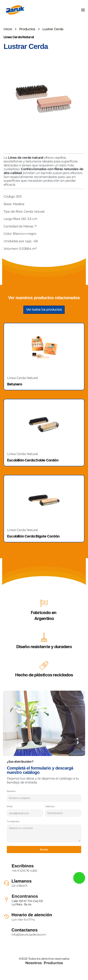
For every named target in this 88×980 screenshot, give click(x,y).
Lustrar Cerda (53, 29)
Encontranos (25, 896)
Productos (27, 29)
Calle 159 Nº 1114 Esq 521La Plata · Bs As (27, 903)
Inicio (8, 29)
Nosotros (33, 963)
